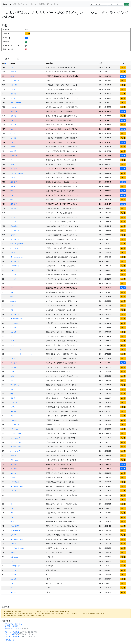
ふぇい (13, 477)
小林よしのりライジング (13, 624)
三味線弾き (14, 226)
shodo (13, 217)
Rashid (13, 358)
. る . (21, 350)
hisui (12, 76)
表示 (27, 34)
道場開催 (42, 4)
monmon (14, 107)
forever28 (14, 402)
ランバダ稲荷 (15, 526)
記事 (14, 4)
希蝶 (12, 200)
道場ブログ (34, 4)
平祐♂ (12, 513)
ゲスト (13, 133)
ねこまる (13, 94)
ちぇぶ (13, 305)
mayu (12, 270)
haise (12, 164)
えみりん (13, 535)
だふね (13, 552)
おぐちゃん (14, 544)
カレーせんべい (16, 433)
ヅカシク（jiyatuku (17, 173)
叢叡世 (13, 398)
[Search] (115, 4)
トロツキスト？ (16, 80)
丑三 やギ (14, 111)
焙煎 (12, 389)
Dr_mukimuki (15, 530)
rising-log (7, 4)
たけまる (13, 138)
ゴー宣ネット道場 (11, 626)
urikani (13, 147)
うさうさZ (14, 85)
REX (12, 583)
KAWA (12, 407)
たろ (12, 561)
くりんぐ (13, 222)
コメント (26, 4)
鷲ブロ (56, 4)
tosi (12, 120)
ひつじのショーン (16, 385)
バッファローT (15, 248)
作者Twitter (9, 640)
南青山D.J (14, 155)
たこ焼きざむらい (16, 566)
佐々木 (13, 235)
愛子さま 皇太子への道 (13, 628)
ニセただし (14, 67)
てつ (12, 283)
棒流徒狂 (13, 455)
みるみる (13, 301)
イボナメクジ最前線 (12, 636)
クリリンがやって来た (18, 548)
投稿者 (20, 4)
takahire (13, 367)
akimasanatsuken (16, 257)
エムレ (13, 89)
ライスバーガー (16, 98)
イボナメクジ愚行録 (12, 632)
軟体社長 (13, 151)
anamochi (14, 411)
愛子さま (50, 4)
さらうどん (14, 208)
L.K (12, 500)
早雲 (12, 380)
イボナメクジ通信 (11, 634)
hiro (12, 160)
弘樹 (12, 508)
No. (4, 63)
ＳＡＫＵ (13, 592)
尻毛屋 (13, 178)
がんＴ (13, 495)
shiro (12, 336)
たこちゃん (14, 323)
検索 (126, 4)
